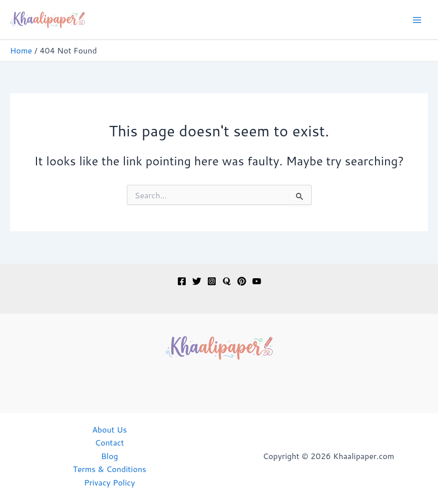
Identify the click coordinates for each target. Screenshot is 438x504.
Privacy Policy (109, 482)
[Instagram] (212, 281)
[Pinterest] (242, 281)
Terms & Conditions (110, 469)
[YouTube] (257, 281)
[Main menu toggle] (417, 20)
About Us (110, 429)
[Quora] (227, 281)
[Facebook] (182, 281)
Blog (109, 456)
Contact (109, 442)
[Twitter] (197, 281)
